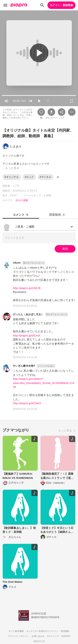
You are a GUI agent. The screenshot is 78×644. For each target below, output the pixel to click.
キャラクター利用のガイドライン (42, 631)
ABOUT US (39, 641)
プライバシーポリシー (18, 636)
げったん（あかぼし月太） (28, 314)
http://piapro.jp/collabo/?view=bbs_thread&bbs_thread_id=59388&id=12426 (44, 383)
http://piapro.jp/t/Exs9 (26, 336)
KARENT (66, 636)
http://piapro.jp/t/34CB (27, 288)
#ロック (29, 177)
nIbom (17, 263)
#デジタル (46, 177)
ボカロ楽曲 (22, 200)
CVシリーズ (53, 636)
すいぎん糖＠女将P (24, 366)
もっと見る (65, 430)
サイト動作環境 (16, 631)
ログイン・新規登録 (61, 5)
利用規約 (65, 631)
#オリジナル (12, 177)
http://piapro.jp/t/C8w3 (27, 403)
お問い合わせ (38, 636)
